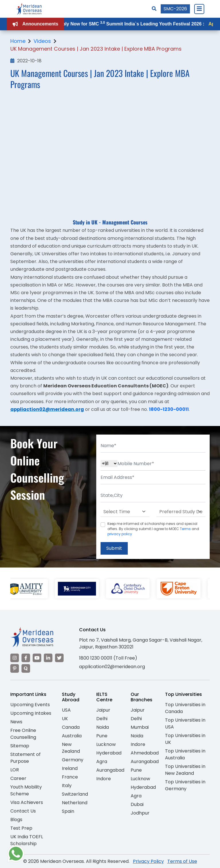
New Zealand (71, 748)
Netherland (75, 803)
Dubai (137, 804)
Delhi (102, 719)
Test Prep (21, 828)
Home (18, 41)
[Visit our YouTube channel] (37, 658)
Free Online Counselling (23, 734)
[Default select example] (125, 512)
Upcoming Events (30, 705)
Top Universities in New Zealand (185, 770)
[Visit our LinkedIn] (48, 658)
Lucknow (106, 744)
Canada (71, 727)
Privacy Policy (148, 861)
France (70, 777)
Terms (185, 529)
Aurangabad (110, 770)
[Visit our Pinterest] (15, 668)
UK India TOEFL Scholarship (27, 840)
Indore (104, 779)
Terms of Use (182, 861)
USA (66, 710)
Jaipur (103, 710)
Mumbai (140, 727)
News (16, 722)
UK (65, 719)
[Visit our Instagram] (15, 658)
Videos (42, 41)
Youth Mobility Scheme (26, 790)
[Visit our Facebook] (26, 658)
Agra (102, 762)
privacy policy (120, 534)
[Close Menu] (199, 9)
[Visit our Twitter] (59, 658)
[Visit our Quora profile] (26, 668)
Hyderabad (109, 753)
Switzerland (75, 794)
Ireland (70, 768)
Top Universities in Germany (185, 785)
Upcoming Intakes (31, 713)
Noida (103, 727)
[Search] (154, 9)
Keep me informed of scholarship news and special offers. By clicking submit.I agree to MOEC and (153, 529)
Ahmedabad (145, 753)
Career (18, 778)
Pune (102, 736)
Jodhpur (140, 813)
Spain (68, 811)
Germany (73, 760)
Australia (72, 736)
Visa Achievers (27, 802)
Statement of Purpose (25, 758)
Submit (114, 548)
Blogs (16, 820)
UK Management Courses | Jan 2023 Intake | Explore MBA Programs (96, 49)
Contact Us (23, 811)
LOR (15, 770)
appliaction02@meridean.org (47, 409)
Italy (67, 786)
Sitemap (20, 746)
